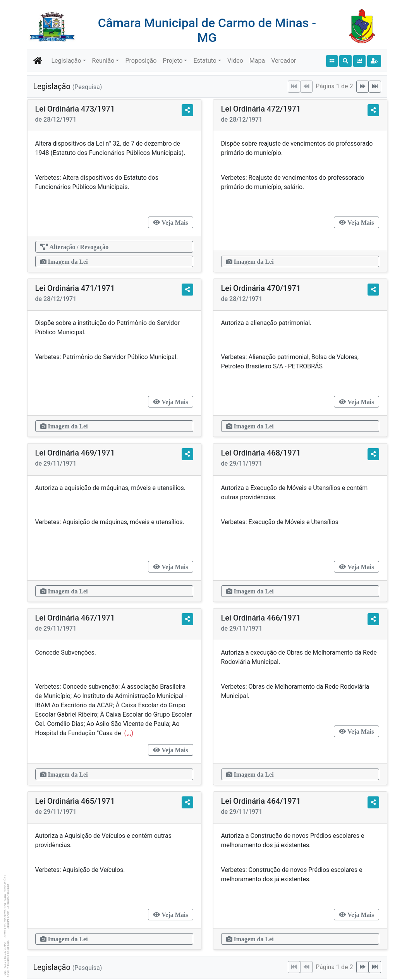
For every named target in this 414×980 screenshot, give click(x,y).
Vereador (283, 61)
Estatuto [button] (205, 61)
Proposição (141, 61)
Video (235, 61)
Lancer (8, 924)
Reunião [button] (103, 61)
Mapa (257, 61)
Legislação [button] (66, 61)
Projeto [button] (173, 61)
